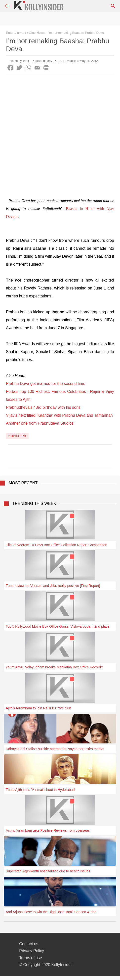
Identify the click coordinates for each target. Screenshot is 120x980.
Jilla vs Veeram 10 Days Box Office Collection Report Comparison (56, 545)
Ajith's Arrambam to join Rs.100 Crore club (38, 708)
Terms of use (31, 958)
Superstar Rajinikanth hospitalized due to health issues (48, 871)
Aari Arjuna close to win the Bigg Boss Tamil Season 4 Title (51, 912)
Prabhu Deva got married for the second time (46, 384)
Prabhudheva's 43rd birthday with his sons (43, 407)
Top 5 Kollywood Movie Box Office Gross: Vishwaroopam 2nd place (58, 626)
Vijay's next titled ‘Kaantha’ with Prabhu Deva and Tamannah (59, 415)
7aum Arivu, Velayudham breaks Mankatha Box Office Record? (54, 667)
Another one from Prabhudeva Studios (40, 423)
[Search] (113, 6)
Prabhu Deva (17, 436)
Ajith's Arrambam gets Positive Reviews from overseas (48, 830)
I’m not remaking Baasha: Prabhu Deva (76, 33)
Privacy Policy (32, 951)
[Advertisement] (60, 137)
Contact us (29, 944)
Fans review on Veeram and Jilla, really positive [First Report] (53, 586)
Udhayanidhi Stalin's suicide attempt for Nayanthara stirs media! (55, 749)
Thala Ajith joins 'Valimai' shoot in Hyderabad (40, 790)
